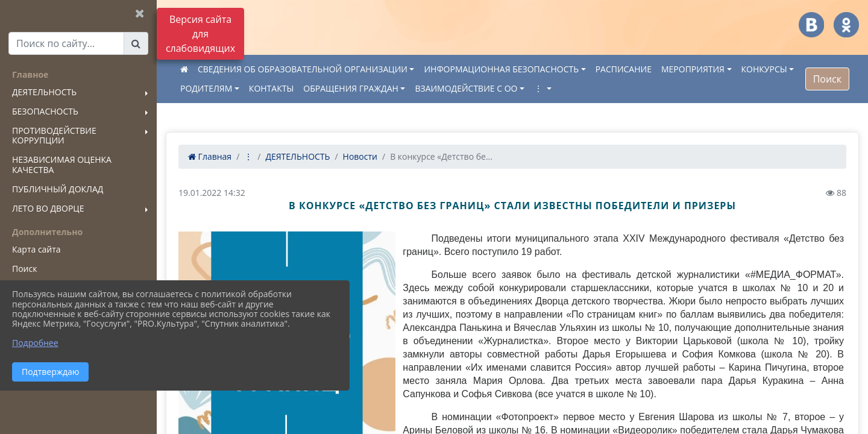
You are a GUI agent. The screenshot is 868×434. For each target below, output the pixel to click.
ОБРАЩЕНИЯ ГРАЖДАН (351, 88)
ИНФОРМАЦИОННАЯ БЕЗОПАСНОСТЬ (501, 69)
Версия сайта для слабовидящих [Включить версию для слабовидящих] (200, 34)
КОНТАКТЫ (271, 88)
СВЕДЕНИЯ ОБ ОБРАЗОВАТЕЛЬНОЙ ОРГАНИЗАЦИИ (303, 69)
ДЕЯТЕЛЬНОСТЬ (297, 156)
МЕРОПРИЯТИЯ (693, 69)
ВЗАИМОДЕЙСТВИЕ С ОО (466, 88)
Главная (210, 156)
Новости (360, 156)
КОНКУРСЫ (764, 69)
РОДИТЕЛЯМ (206, 88)
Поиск (827, 79)
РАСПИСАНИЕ (624, 69)
